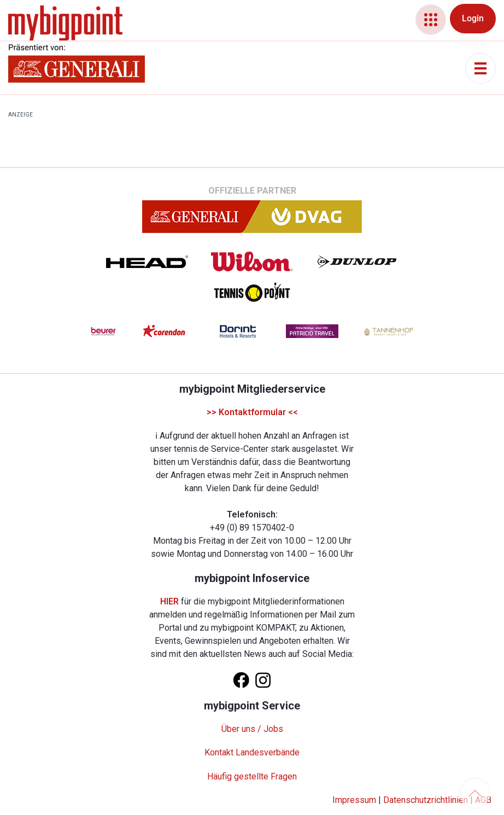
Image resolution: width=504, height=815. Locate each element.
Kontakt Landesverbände (252, 752)
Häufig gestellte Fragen (252, 776)
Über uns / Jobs (252, 729)
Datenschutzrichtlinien (426, 800)
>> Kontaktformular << (252, 412)
